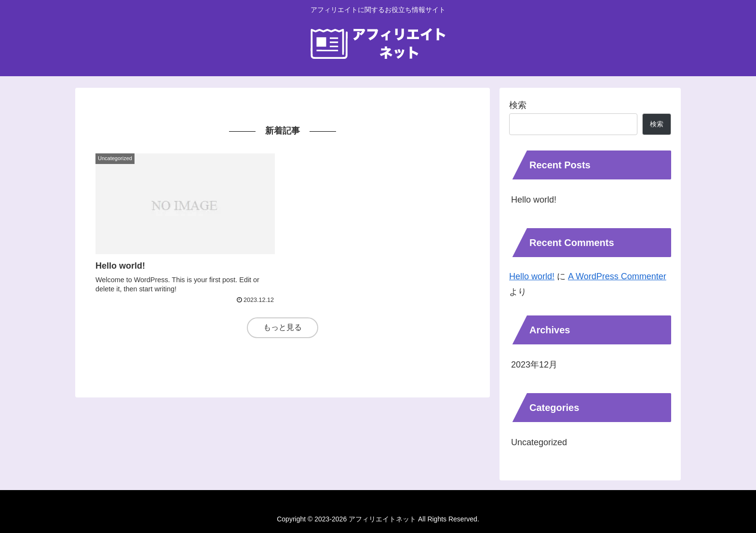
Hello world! (534, 200)
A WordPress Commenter (617, 276)
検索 (518, 105)
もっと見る (283, 327)
